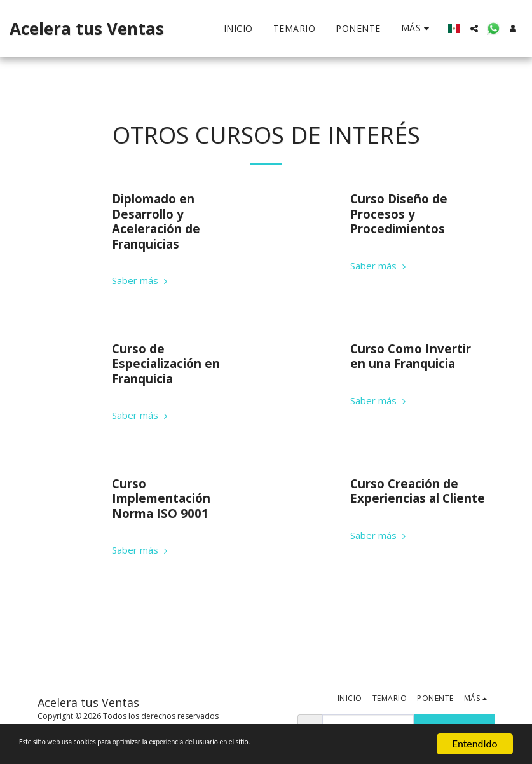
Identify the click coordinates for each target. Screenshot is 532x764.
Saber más (141, 281)
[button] (474, 29)
